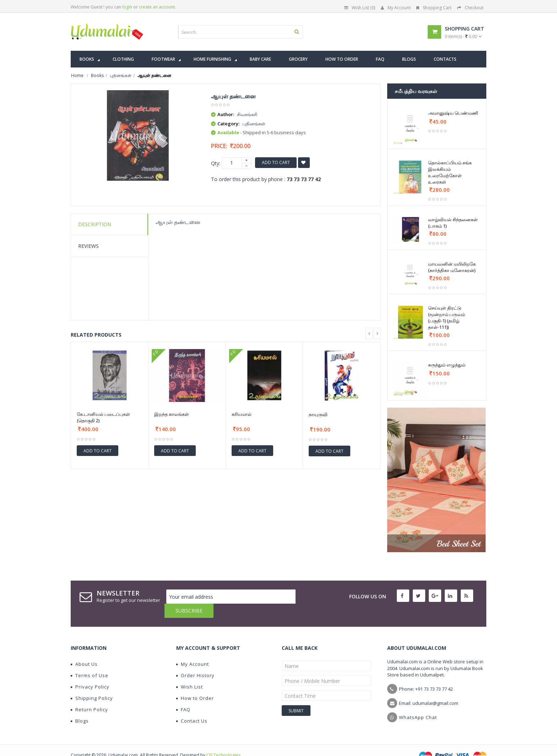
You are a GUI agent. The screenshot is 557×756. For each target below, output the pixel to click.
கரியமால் (242, 414)
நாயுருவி (318, 414)
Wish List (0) (360, 8)
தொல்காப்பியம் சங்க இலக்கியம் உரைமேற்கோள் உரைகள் (450, 172)
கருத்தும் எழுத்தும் (447, 365)
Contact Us (192, 707)
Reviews (88, 246)
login (127, 7)
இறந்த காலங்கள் (172, 414)
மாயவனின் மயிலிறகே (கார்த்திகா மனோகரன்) (452, 267)
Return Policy (89, 695)
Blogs (80, 707)
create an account (157, 7)
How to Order (195, 684)
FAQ (183, 695)
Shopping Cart (434, 8)
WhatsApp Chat (418, 703)
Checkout (470, 8)
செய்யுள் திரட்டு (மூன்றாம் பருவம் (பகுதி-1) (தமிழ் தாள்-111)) (447, 317)
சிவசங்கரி (247, 114)
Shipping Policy (92, 684)
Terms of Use (90, 661)
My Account (396, 8)
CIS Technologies (223, 741)
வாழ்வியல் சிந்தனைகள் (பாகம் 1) (453, 223)
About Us (84, 650)
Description (95, 224)
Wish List (190, 673)
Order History (195, 661)
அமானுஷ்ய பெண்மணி (453, 113)
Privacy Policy (90, 673)
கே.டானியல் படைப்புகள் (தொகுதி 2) (103, 417)
